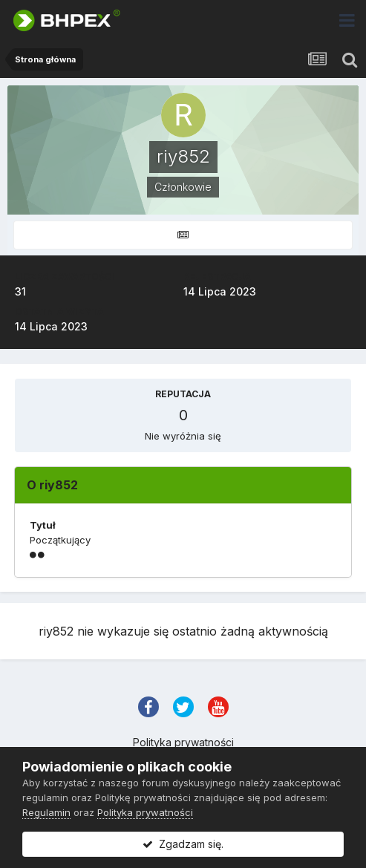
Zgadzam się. (183, 844)
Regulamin (46, 812)
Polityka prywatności (183, 742)
